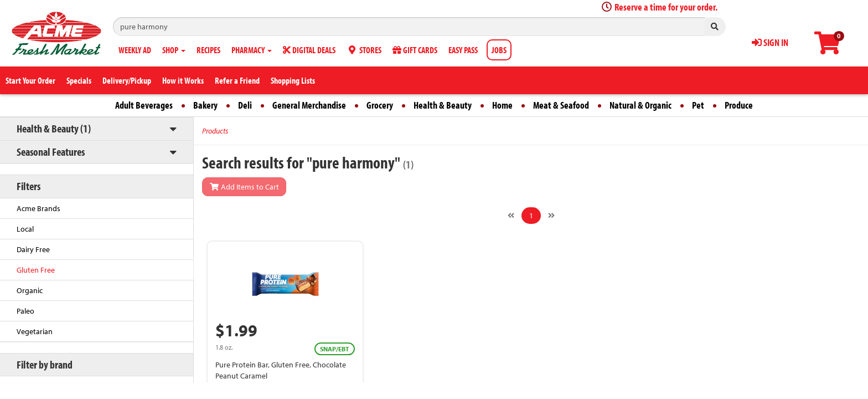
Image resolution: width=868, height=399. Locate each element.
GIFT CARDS (415, 50)
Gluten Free (36, 270)
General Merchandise (309, 105)
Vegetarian (35, 331)
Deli (245, 105)
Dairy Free (33, 249)
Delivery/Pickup (127, 80)
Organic (30, 290)
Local (25, 229)
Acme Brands (38, 208)
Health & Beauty (443, 105)
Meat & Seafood (561, 105)
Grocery (380, 105)
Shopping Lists (293, 80)
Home (502, 105)
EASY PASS (463, 50)
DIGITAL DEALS (309, 50)
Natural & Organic (640, 105)
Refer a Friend (237, 80)
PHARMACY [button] (252, 50)
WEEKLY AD (135, 50)
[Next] (551, 216)
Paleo (25, 311)
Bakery (205, 105)
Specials (79, 80)
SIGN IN (770, 42)
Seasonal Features (51, 152)
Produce (739, 105)
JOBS (499, 50)
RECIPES (208, 50)
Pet (698, 105)
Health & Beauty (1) (54, 128)
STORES (364, 50)
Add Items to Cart (244, 187)
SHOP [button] (174, 50)
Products (215, 131)
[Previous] (511, 216)
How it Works (183, 80)
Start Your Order (30, 80)
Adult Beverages (144, 105)
